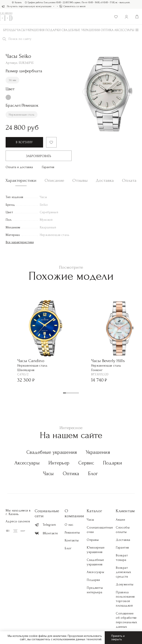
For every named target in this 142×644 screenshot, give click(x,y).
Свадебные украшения (81, 30)
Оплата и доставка (19, 167)
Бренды (10, 30)
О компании (74, 513)
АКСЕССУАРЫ (124, 30)
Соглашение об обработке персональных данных (126, 620)
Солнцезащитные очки (100, 530)
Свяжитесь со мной (72, 6)
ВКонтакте (46, 533)
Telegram (45, 525)
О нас (69, 525)
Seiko (44, 205)
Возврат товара (122, 558)
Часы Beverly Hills (108, 361)
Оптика (107, 30)
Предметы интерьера (95, 590)
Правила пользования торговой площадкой (125, 599)
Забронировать (39, 156)
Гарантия (48, 167)
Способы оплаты (123, 530)
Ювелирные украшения (96, 550)
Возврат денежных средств (123, 572)
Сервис (86, 463)
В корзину (24, 142)
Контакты (72, 540)
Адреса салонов (18, 521)
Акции (120, 520)
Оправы (93, 540)
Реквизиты (72, 533)
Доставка (123, 540)
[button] (64, 393)
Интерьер (59, 463)
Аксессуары (27, 463)
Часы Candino (31, 361)
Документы (125, 584)
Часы (21, 30)
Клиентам (125, 511)
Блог (93, 474)
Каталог (94, 511)
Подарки (53, 30)
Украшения (35, 30)
